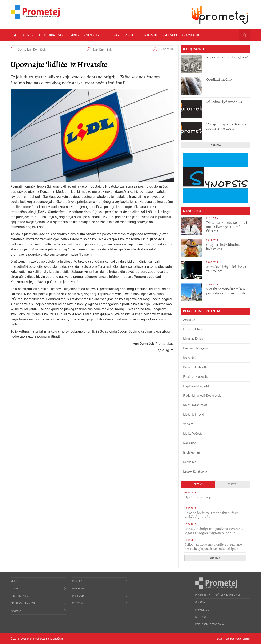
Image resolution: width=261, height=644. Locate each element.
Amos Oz (189, 320)
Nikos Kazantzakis (195, 405)
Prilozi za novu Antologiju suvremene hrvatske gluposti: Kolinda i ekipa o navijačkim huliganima (213, 549)
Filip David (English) (196, 386)
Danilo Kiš (190, 462)
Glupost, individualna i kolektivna (224, 247)
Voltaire (188, 424)
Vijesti (232, 484)
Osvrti (28, 35)
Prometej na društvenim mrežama (218, 595)
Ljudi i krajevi (51, 35)
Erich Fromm (191, 453)
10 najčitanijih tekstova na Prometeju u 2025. (226, 126)
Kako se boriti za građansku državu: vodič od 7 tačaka (212, 515)
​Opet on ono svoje (198, 497)
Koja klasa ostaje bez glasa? (227, 57)
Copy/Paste (191, 35)
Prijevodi (170, 35)
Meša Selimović (193, 415)
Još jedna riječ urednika (224, 102)
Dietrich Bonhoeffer (196, 367)
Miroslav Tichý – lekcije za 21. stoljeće (226, 269)
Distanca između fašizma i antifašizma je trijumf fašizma (227, 227)
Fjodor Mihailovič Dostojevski (202, 396)
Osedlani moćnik (219, 79)
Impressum (202, 610)
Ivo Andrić (190, 358)
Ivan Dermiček (36, 50)
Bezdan (198, 484)
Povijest (131, 35)
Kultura (112, 35)
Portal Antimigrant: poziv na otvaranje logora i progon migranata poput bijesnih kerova (214, 533)
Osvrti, (22, 50)
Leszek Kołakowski (196, 471)
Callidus (246, 639)
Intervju (150, 35)
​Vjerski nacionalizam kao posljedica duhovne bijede (226, 291)
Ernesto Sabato (193, 329)
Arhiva (216, 145)
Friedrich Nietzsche (196, 377)
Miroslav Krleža (193, 339)
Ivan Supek (190, 443)
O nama (200, 602)
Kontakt (201, 617)
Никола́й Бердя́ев (195, 348)
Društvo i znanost (84, 35)
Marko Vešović (193, 434)
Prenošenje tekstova (210, 624)
